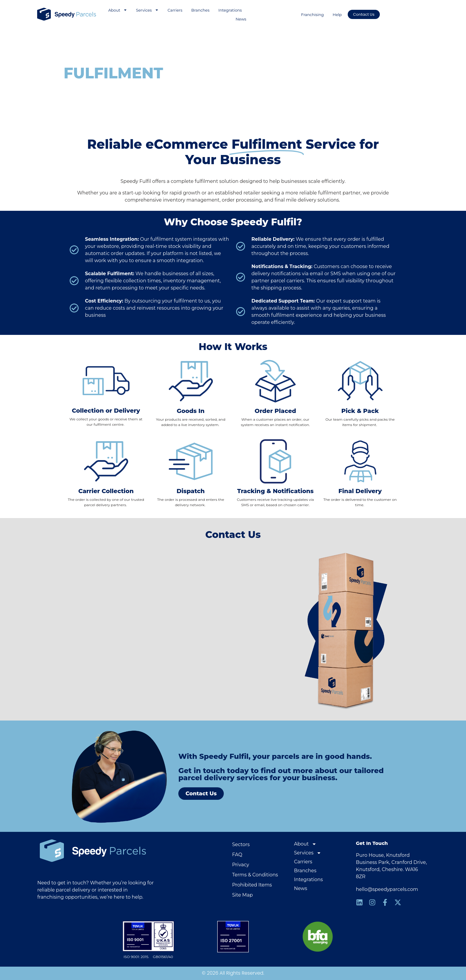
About (118, 10)
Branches (200, 10)
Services (147, 10)
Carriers (175, 10)
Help (337, 15)
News (241, 19)
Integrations (230, 10)
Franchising (312, 15)
